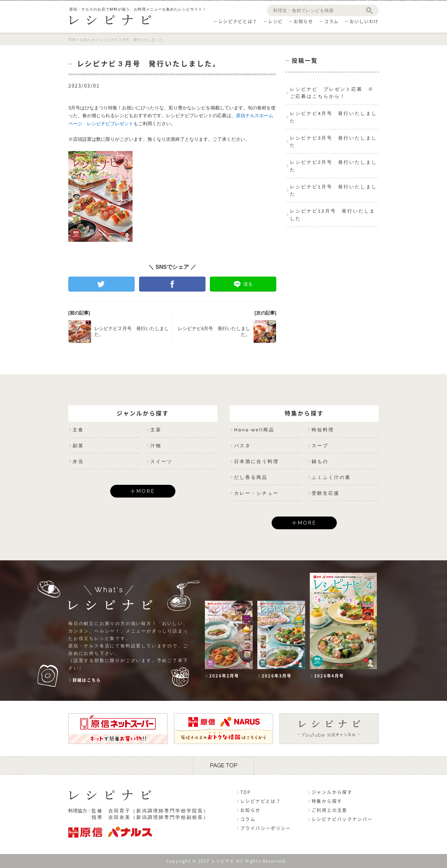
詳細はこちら (87, 680)
